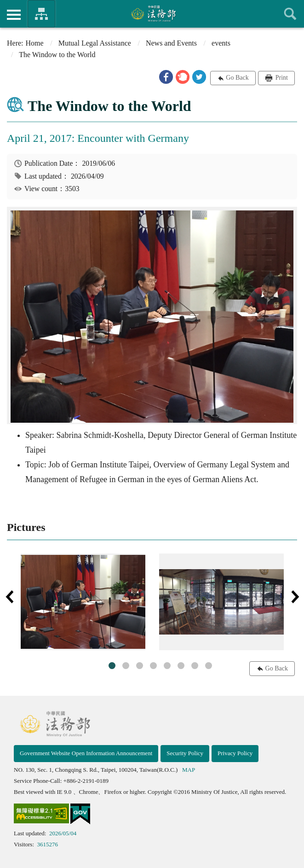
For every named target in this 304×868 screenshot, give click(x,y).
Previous (9, 597)
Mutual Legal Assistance (95, 43)
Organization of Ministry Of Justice (41, 14)
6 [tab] (181, 666)
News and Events (171, 43)
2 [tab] (126, 666)
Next (295, 597)
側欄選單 (14, 15)
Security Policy (185, 753)
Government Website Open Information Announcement (86, 753)
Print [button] (281, 78)
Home (35, 43)
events (221, 43)
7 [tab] (195, 666)
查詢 (290, 14)
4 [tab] (153, 666)
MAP (189, 770)
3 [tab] (140, 666)
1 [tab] (112, 666)
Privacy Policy (235, 753)
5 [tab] (167, 666)
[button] (166, 77)
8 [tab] (209, 666)
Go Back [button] (237, 78)
